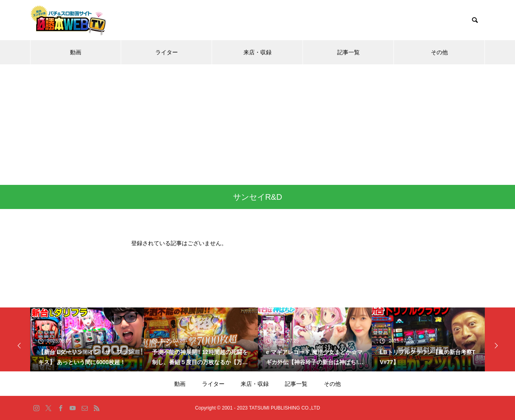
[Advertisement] (257, 125)
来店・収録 (257, 52)
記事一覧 (348, 52)
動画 (76, 52)
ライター (167, 52)
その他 (439, 52)
